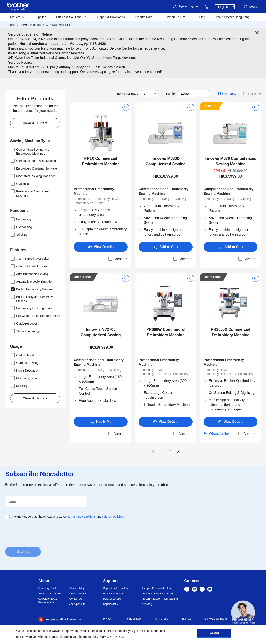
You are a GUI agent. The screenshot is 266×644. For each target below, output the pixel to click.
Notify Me (101, 422)
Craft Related (22, 355)
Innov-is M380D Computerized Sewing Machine (166, 162)
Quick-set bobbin (24, 323)
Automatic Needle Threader (31, 282)
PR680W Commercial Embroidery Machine (166, 332)
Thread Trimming (24, 331)
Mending (19, 386)
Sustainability (77, 588)
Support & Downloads (110, 17)
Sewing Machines (31, 25)
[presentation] (37, 532)
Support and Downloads (117, 588)
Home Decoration (25, 370)
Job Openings (77, 604)
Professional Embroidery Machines (29, 193)
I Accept (214, 634)
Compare (118, 259)
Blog (202, 17)
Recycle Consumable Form (158, 588)
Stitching (19, 235)
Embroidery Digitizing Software (34, 168)
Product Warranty (113, 594)
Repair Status (111, 604)
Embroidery (21, 219)
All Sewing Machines (58, 25)
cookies (32, 631)
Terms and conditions (82, 517)
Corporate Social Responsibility (48, 601)
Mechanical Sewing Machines (33, 176)
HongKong (48, 620)
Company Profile (48, 588)
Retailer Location (113, 599)
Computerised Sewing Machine (34, 161)
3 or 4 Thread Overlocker (30, 259)
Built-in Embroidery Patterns (32, 289)
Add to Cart (166, 247)
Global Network (69, 620)
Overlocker (20, 184)
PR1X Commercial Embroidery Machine (101, 161)
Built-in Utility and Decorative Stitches (32, 298)
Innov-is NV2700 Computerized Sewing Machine (101, 333)
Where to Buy (217, 434)
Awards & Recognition (51, 594)
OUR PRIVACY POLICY (107, 637)
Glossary (147, 604)
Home (12, 25)
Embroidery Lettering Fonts (31, 308)
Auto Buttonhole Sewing (29, 274)
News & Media (78, 594)
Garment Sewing (24, 363)
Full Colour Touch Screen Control (35, 316)
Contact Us (76, 599)
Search (251, 7)
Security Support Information (159, 599)
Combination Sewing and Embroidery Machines (30, 151)
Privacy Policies (113, 517)
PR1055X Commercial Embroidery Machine (231, 332)
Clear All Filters (35, 123)
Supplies (40, 17)
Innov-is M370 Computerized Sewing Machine (230, 161)
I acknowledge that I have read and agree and (69, 517)
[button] (243, 612)
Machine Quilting (24, 378)
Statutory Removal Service (158, 594)
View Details (101, 247)
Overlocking (21, 227)
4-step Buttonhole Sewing (30, 266)
